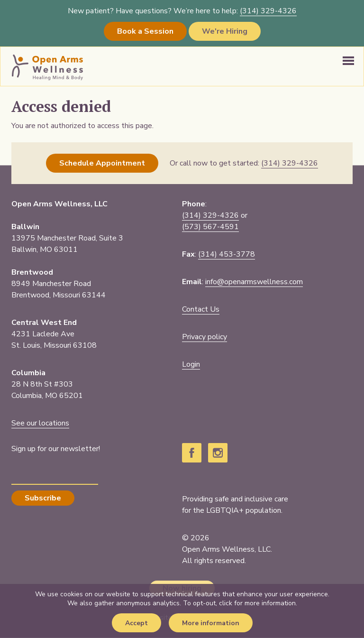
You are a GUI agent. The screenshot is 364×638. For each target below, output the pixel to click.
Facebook (192, 453)
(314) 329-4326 (210, 215)
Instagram (218, 453)
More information (211, 623)
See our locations (40, 423)
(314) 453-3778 (227, 254)
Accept (136, 623)
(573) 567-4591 (210, 227)
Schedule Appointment (102, 163)
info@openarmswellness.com (254, 282)
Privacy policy (205, 337)
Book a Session (145, 31)
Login (191, 364)
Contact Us (201, 309)
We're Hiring (225, 31)
